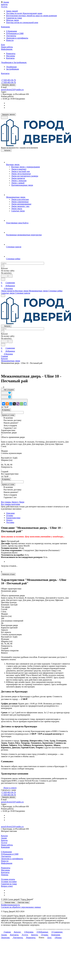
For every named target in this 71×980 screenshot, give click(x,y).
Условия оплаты (8, 879)
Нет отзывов (8, 390)
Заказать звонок (8, 85)
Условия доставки (9, 882)
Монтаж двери (12, 20)
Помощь (5, 875)
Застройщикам (13, 69)
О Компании (12, 31)
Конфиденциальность (10, 905)
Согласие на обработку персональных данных (21, 907)
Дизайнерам (11, 67)
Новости (10, 40)
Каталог (4, 836)
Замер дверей (12, 11)
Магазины (11, 56)
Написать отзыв (8, 574)
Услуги (4, 843)
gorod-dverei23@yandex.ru (12, 90)
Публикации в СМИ (15, 33)
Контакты (10, 58)
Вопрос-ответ (7, 886)
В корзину (6, 410)
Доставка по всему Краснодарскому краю (24, 13)
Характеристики (13, 518)
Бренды (4, 840)
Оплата (9, 520)
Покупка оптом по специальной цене (22, 22)
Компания (5, 847)
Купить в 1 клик (8, 415)
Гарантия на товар (14, 18)
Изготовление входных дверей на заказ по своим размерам (31, 16)
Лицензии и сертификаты (17, 38)
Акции (4, 838)
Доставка (10, 522)
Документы (11, 36)
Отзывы (10, 515)
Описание (10, 513)
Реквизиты (11, 54)
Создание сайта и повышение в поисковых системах (53, 929)
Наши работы (7, 845)
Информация (7, 863)
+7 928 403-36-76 (8, 80)
